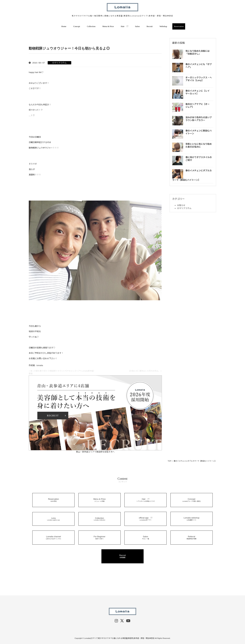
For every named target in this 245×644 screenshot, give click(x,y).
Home (64, 26)
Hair (124, 26)
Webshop (163, 26)
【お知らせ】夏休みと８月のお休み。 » (145, 371)
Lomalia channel (53, 538)
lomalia (40, 365)
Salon (137, 26)
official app (145, 519)
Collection (91, 26)
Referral (192, 538)
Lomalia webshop (192, 519)
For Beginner (100, 538)
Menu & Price (108, 26)
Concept (77, 26)
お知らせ (181, 205)
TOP (169, 461)
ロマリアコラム (59, 63)
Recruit (150, 26)
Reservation (179, 26)
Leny (53, 519)
